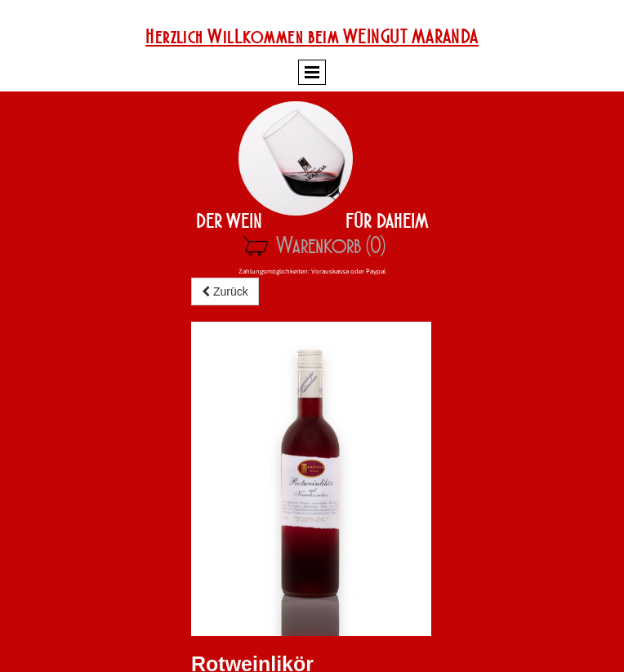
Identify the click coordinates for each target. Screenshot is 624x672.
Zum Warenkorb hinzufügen (271, 529)
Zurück (225, 318)
